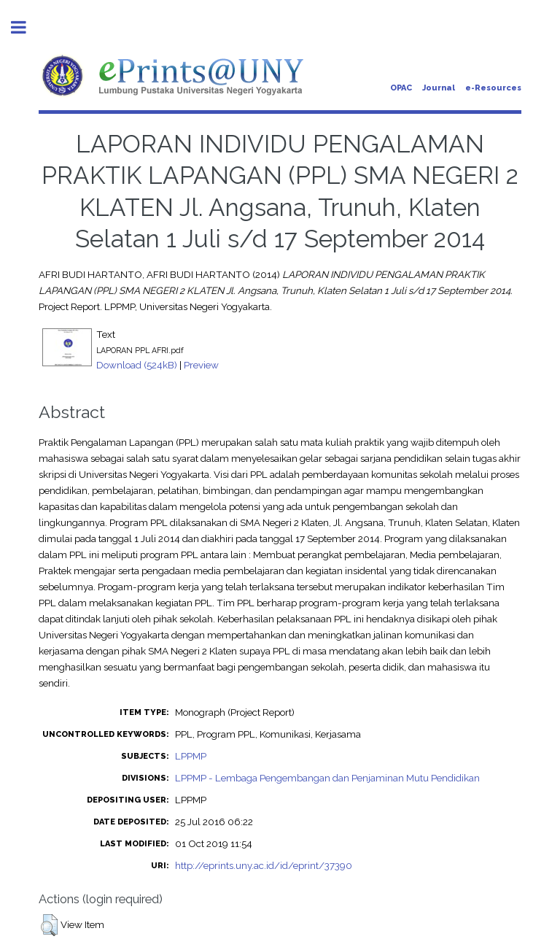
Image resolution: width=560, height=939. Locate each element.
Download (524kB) (137, 365)
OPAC (401, 88)
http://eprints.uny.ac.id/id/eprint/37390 (264, 865)
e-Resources (493, 88)
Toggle (26, 27)
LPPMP (191, 756)
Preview (201, 365)
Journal (439, 88)
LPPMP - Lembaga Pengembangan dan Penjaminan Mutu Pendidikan (327, 778)
